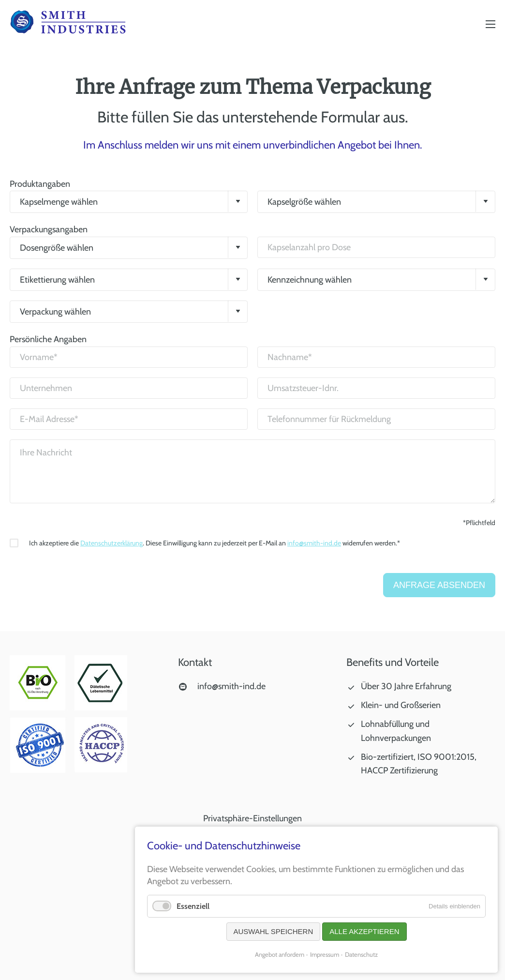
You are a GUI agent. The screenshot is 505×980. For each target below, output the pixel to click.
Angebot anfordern (280, 954)
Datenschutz (361, 954)
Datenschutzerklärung (111, 543)
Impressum (325, 954)
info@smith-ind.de (314, 543)
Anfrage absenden (439, 585)
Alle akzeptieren (364, 931)
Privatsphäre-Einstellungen (252, 818)
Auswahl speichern (274, 931)
